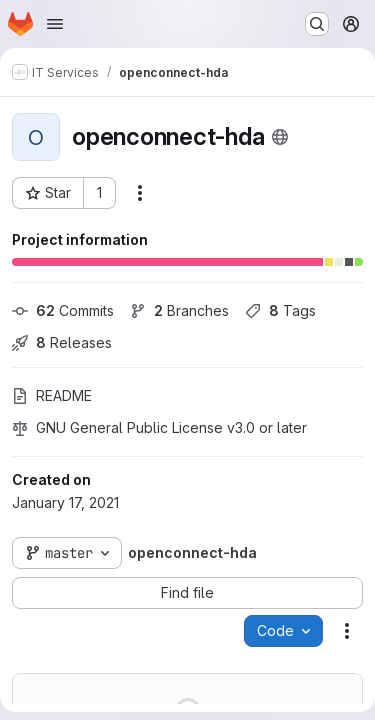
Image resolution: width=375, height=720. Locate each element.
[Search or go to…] (317, 24)
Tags (280, 310)
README (52, 395)
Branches (179, 310)
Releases (62, 342)
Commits (63, 310)
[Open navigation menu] (55, 24)
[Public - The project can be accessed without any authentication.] (280, 137)
